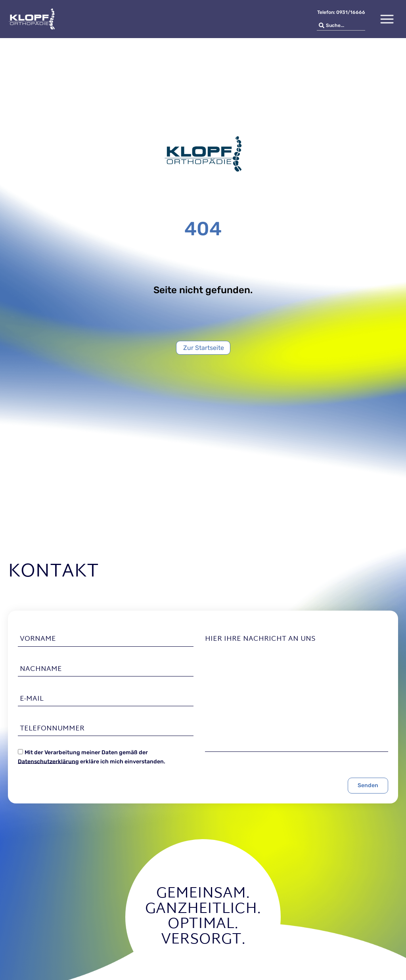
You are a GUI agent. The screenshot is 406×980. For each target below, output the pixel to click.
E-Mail (32, 699)
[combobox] (341, 26)
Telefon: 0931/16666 (341, 12)
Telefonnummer (52, 729)
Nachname (41, 669)
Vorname (38, 639)
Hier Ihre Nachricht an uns (260, 639)
